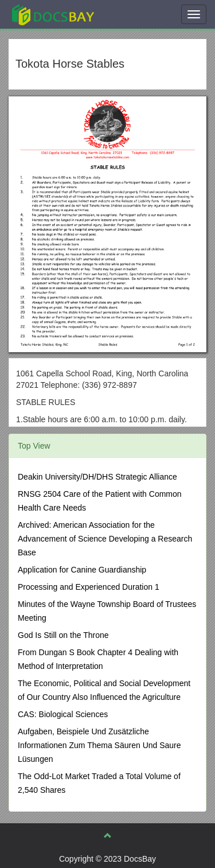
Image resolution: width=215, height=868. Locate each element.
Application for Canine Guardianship (82, 570)
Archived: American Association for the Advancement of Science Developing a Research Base (105, 539)
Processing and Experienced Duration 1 (89, 587)
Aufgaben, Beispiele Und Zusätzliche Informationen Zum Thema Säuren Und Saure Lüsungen (99, 745)
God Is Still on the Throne (63, 635)
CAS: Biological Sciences (63, 714)
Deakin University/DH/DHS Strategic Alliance (97, 477)
